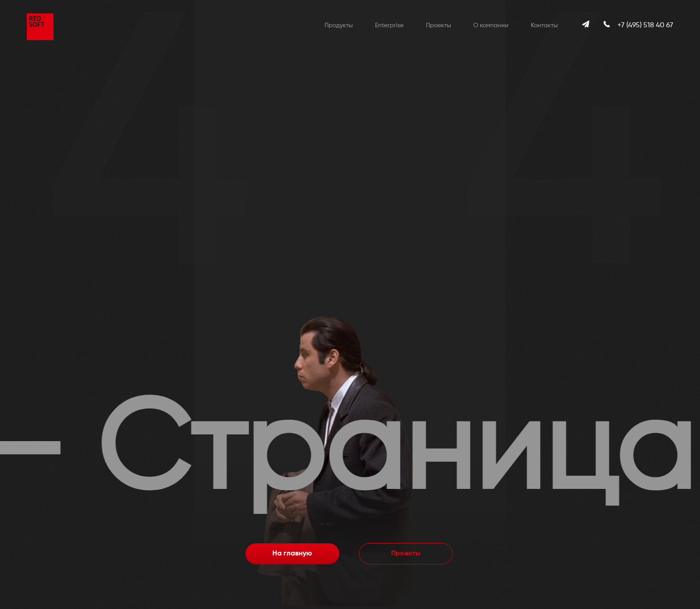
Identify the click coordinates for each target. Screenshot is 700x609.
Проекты (438, 25)
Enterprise (389, 25)
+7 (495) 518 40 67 (645, 25)
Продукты (339, 25)
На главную (292, 554)
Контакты (544, 25)
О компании (491, 25)
